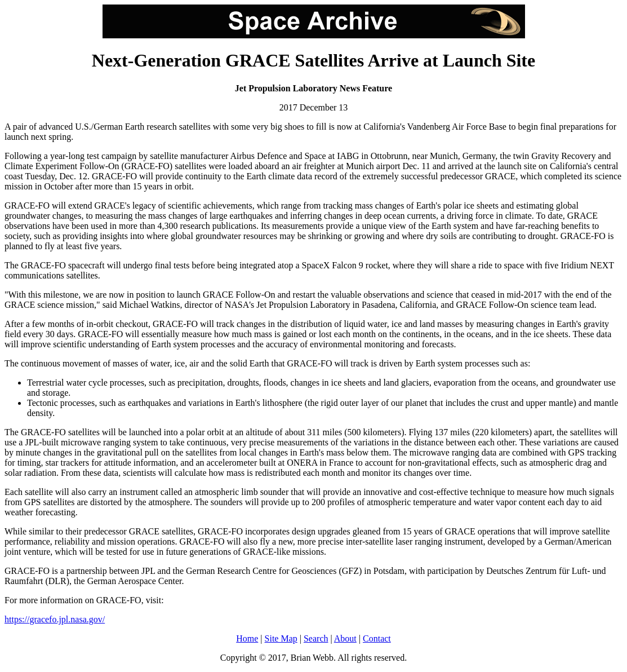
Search (316, 638)
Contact (377, 638)
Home (247, 638)
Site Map (281, 638)
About (345, 638)
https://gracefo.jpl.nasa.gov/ (55, 619)
